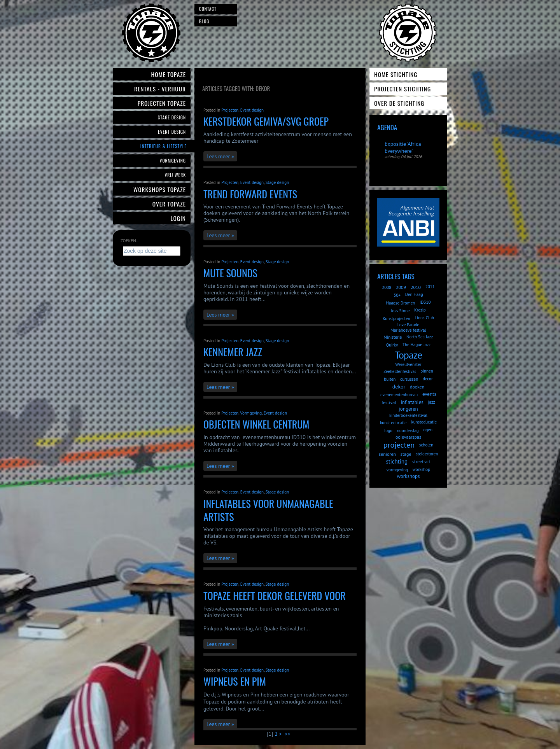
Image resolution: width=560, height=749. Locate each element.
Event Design (172, 132)
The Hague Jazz (416, 345)
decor (428, 379)
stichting (397, 461)
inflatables (412, 402)
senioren (387, 454)
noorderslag (408, 430)
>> (288, 734)
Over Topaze (169, 204)
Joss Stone (400, 311)
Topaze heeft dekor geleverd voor (275, 596)
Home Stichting (396, 74)
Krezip (420, 310)
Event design (252, 110)
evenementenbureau (399, 395)
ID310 (425, 302)
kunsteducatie (424, 422)
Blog (204, 21)
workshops (408, 476)
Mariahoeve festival (408, 330)
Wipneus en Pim (235, 681)
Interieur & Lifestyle (164, 146)
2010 (416, 287)
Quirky (392, 345)
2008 (387, 287)
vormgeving (397, 470)
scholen (426, 445)
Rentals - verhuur (160, 89)
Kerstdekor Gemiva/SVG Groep (266, 121)
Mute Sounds (230, 273)
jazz (432, 402)
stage (406, 454)
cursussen (409, 379)
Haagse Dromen (401, 303)
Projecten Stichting (402, 89)
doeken (417, 387)
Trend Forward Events (250, 194)
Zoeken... (130, 241)
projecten (399, 445)
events (429, 394)
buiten (390, 379)
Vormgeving (173, 160)
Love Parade (408, 325)
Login (178, 218)
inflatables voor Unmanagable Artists (268, 510)
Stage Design (172, 117)
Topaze (408, 355)
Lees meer (218, 156)
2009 (401, 287)
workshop (421, 469)
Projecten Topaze (162, 103)
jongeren (408, 409)
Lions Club (424, 318)
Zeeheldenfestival (400, 371)
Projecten (230, 110)
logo (388, 430)
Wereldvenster (408, 364)
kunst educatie (393, 423)
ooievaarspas (408, 437)
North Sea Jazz (420, 337)
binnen (427, 371)
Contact (208, 9)
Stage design (277, 182)
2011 (430, 287)
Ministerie (393, 337)
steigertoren (427, 454)
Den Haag (414, 294)
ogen (428, 430)
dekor (399, 387)
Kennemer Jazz (233, 352)
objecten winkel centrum (256, 424)
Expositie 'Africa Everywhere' (403, 147)
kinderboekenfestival (408, 415)
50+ (397, 295)
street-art (422, 461)
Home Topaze (169, 74)
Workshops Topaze (160, 189)
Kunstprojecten (396, 318)
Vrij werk (175, 175)
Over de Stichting (399, 103)
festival (389, 402)
